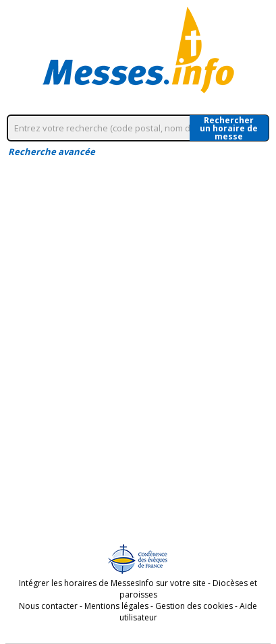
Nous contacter (48, 606)
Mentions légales (116, 606)
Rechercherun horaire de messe (229, 128)
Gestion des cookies (194, 606)
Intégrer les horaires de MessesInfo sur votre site (112, 583)
